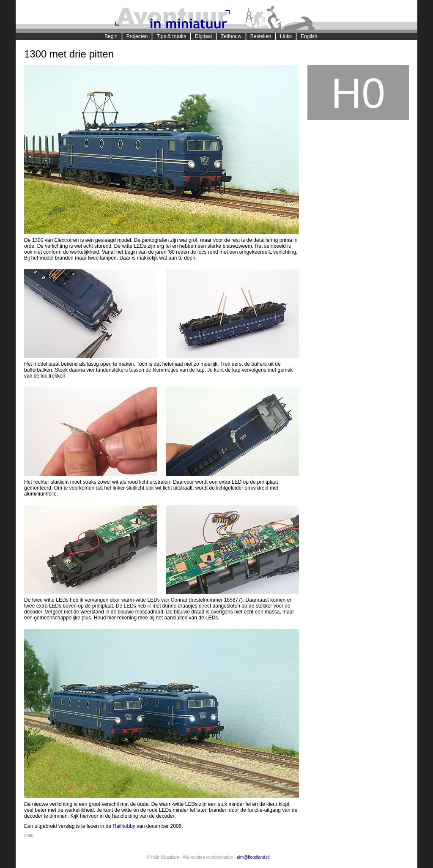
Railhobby (124, 826)
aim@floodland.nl (253, 857)
